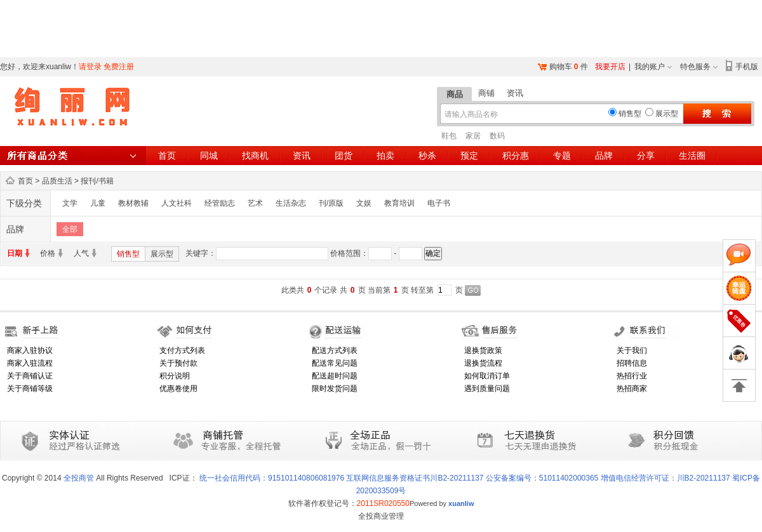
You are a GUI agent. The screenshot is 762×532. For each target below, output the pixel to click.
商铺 (486, 93)
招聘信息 (632, 363)
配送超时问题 (335, 376)
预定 (469, 156)
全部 (70, 229)
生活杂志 (291, 203)
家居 (473, 136)
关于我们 (632, 350)
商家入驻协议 (30, 350)
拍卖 (385, 156)
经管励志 (220, 203)
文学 (70, 203)
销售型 (128, 254)
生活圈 (692, 156)
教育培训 (399, 203)
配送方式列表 (335, 350)
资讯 (515, 93)
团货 (344, 156)
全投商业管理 (381, 516)
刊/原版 (331, 203)
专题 (562, 156)
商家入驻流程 (30, 363)
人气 (81, 253)
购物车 (561, 67)
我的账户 (650, 67)
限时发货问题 (335, 389)
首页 (167, 156)
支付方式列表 (182, 350)
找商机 (255, 156)
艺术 (255, 203)
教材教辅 (133, 203)
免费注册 (119, 67)
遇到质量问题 (487, 389)
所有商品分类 (73, 156)
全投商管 (79, 478)
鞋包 (449, 136)
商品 (455, 94)
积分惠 (516, 156)
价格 (48, 253)
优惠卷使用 (178, 389)
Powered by (442, 503)
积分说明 (175, 376)
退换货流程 (483, 363)
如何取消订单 (487, 376)
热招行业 (632, 376)
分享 (646, 156)
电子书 (439, 203)
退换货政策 (483, 350)
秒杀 (427, 156)
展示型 (162, 254)
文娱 (364, 203)
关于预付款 (178, 363)
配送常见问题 (335, 363)
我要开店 (610, 67)
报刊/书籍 (97, 181)
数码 (497, 136)
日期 (15, 253)
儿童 (98, 203)
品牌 (604, 156)
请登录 (90, 67)
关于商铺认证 (30, 376)
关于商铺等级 (30, 389)
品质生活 (57, 181)
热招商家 (632, 389)
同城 (209, 156)
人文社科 (177, 203)
